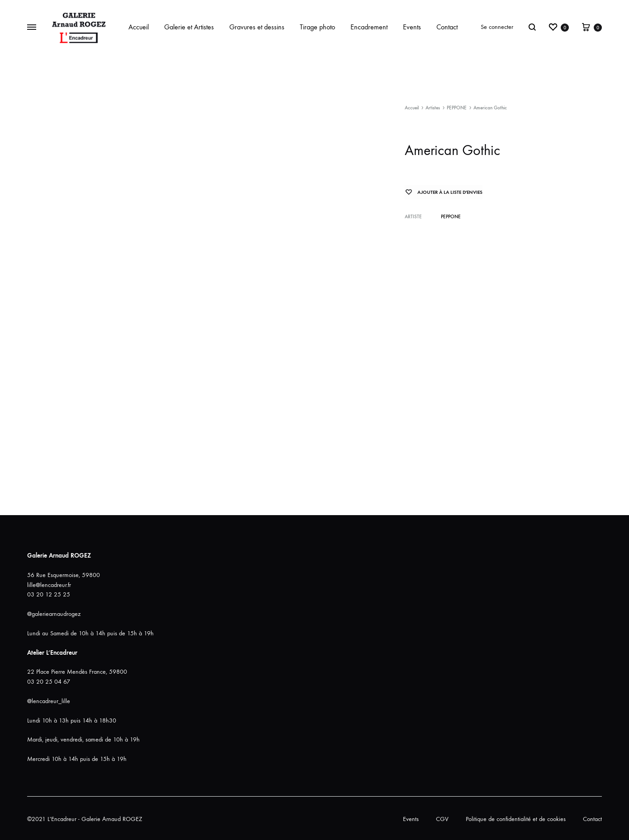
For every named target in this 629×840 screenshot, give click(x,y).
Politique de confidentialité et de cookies (516, 819)
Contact (447, 27)
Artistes (433, 108)
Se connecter (497, 27)
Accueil (139, 27)
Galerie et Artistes (189, 27)
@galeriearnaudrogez (54, 614)
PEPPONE (457, 108)
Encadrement (369, 27)
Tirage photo (317, 27)
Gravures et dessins (257, 27)
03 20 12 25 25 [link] (49, 594)
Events (412, 27)
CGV (442, 819)
